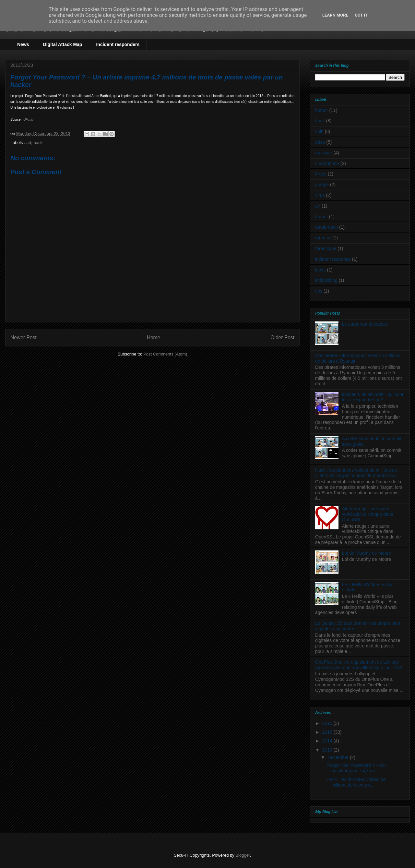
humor (322, 110)
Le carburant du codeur (366, 324)
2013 (328, 750)
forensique (326, 248)
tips (319, 291)
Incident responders (118, 44)
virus (320, 195)
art (29, 143)
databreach (326, 227)
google (322, 185)
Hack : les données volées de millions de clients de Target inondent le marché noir (356, 473)
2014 (328, 741)
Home (154, 338)
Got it (361, 15)
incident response (333, 259)
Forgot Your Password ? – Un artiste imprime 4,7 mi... (356, 768)
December (338, 757)
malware (324, 153)
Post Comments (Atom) (165, 354)
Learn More (335, 15)
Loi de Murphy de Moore (367, 553)
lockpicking (326, 280)
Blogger (243, 855)
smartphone (327, 163)
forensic (323, 238)
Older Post (282, 338)
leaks (320, 270)
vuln (319, 131)
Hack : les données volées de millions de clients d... (356, 782)
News (23, 44)
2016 (328, 723)
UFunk (28, 120)
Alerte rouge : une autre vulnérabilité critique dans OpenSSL (368, 514)
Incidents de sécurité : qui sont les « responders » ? (373, 397)
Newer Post (24, 338)
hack (38, 143)
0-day (321, 174)
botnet (321, 217)
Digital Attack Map (63, 44)
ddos (320, 142)
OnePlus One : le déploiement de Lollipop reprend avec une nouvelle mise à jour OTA (359, 665)
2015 (328, 732)
